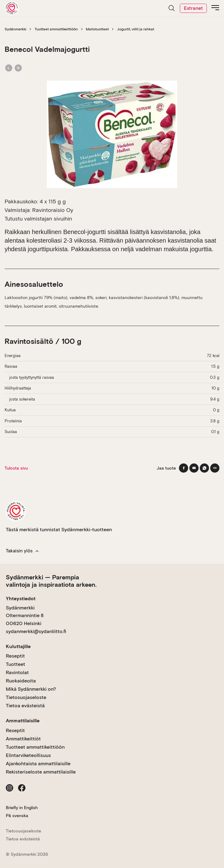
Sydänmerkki (15, 29)
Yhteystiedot (21, 599)
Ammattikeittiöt (23, 739)
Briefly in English (22, 808)
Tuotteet (15, 664)
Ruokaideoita (21, 681)
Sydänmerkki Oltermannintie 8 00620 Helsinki (25, 616)
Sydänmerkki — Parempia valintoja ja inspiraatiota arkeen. (51, 581)
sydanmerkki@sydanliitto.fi (36, 631)
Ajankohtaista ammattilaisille (38, 764)
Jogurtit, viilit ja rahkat (136, 29)
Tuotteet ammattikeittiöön (56, 29)
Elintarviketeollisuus (28, 755)
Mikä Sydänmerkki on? (31, 689)
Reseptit (15, 656)
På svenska (17, 816)
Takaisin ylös (22, 551)
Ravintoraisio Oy (53, 210)
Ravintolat (17, 672)
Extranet (193, 8)
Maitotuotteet (97, 29)
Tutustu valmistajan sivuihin (38, 219)
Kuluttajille (18, 646)
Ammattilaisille (23, 721)
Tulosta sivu (16, 468)
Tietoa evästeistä (25, 706)
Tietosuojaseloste (26, 697)
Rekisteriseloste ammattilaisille (41, 772)
